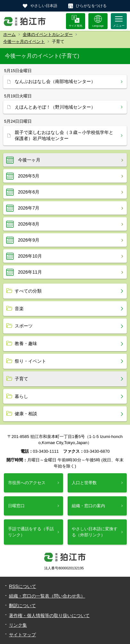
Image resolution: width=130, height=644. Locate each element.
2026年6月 (29, 192)
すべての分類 (28, 291)
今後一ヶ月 (29, 160)
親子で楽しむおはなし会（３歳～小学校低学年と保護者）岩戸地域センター (64, 136)
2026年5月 (29, 176)
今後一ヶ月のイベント (24, 41)
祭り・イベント (30, 361)
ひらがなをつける (91, 6)
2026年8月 (29, 224)
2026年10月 (30, 256)
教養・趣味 (26, 343)
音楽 (19, 309)
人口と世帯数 (84, 483)
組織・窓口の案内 (88, 506)
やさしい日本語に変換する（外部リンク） (95, 532)
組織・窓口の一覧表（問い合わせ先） (47, 596)
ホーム (9, 34)
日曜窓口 (16, 506)
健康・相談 (26, 414)
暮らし (21, 396)
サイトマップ (22, 635)
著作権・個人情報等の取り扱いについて (49, 615)
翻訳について (22, 606)
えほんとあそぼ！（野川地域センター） (55, 107)
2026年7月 (29, 208)
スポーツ (24, 326)
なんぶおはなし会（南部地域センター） (55, 81)
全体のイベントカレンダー (48, 34)
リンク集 (18, 625)
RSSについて (23, 586)
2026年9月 (29, 240)
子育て (21, 379)
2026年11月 (30, 272)
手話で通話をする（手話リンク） (31, 532)
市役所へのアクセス (27, 483)
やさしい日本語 (44, 6)
